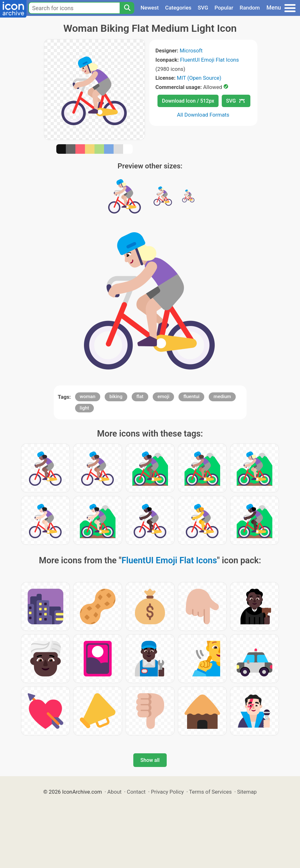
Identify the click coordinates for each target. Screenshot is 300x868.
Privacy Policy (167, 792)
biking (116, 397)
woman (88, 397)
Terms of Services (210, 792)
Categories (178, 8)
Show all (150, 760)
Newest (150, 8)
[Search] (127, 8)
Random (250, 8)
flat (140, 397)
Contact (136, 792)
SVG (203, 8)
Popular (224, 8)
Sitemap (247, 792)
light (84, 408)
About (114, 792)
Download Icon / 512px (188, 101)
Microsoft (191, 51)
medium (222, 397)
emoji (163, 397)
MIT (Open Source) (199, 78)
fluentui (191, 397)
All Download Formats (203, 115)
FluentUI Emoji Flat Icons (209, 60)
